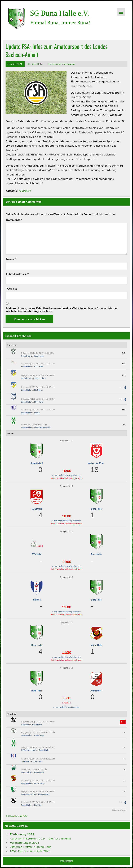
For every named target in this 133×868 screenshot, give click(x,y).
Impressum (66, 861)
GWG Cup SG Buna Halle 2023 (30, 851)
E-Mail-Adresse (17, 274)
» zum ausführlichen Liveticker (66, 707)
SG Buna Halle (35, 64)
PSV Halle (39, 367)
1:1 (124, 410)
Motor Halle (96, 645)
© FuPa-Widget (119, 810)
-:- (121, 387)
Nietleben (39, 390)
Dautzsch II (26, 772)
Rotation (25, 725)
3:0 (124, 353)
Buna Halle (39, 356)
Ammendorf (96, 691)
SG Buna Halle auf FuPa (17, 816)
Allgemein (25, 191)
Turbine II (37, 600)
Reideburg (26, 356)
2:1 (124, 425)
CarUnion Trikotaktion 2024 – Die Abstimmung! (40, 838)
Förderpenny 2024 (22, 834)
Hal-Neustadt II (28, 794)
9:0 (124, 375)
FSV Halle (39, 402)
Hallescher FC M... (96, 463)
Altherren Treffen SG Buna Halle (31, 847)
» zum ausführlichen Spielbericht (66, 475)
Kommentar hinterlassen (61, 64)
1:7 (124, 364)
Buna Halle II (40, 378)
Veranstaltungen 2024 (25, 843)
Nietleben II (26, 378)
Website (12, 289)
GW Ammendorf (28, 750)
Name (11, 259)
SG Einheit (37, 509)
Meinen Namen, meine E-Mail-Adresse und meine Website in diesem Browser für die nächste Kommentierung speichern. (61, 310)
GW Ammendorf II (42, 427)
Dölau (37, 413)
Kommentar (14, 220)
